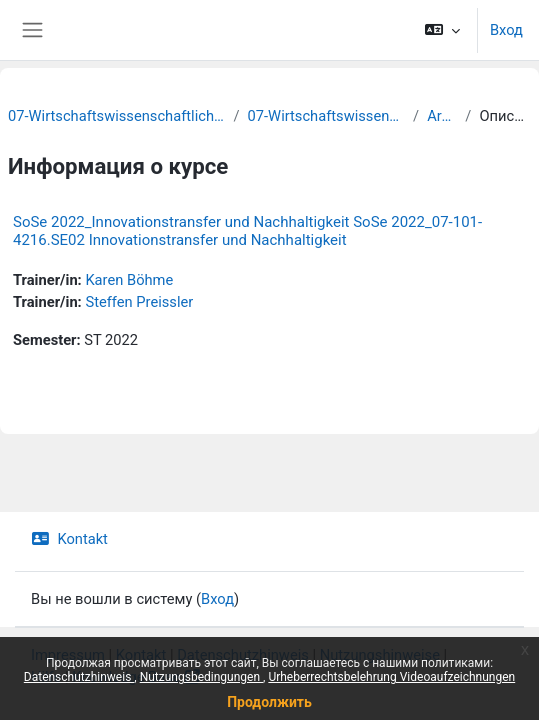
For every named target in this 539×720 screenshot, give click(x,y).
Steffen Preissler (139, 302)
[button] (442, 30)
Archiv (442, 116)
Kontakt (69, 539)
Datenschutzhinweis (79, 677)
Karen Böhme (129, 280)
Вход (506, 30)
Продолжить (269, 702)
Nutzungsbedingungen (201, 677)
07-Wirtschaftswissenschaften (327, 116)
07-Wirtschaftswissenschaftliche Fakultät (116, 116)
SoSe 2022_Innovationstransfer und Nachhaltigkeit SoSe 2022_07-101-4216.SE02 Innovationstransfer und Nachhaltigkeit (247, 231)
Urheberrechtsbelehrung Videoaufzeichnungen (391, 677)
